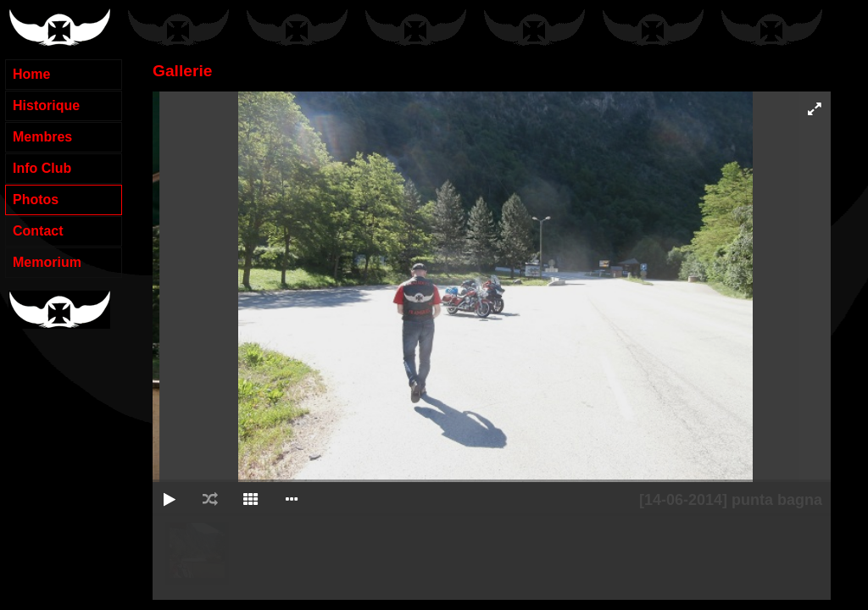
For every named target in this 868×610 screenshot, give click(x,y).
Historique (46, 105)
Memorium (47, 262)
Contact (38, 231)
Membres (42, 137)
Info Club (42, 168)
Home (31, 74)
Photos (36, 200)
